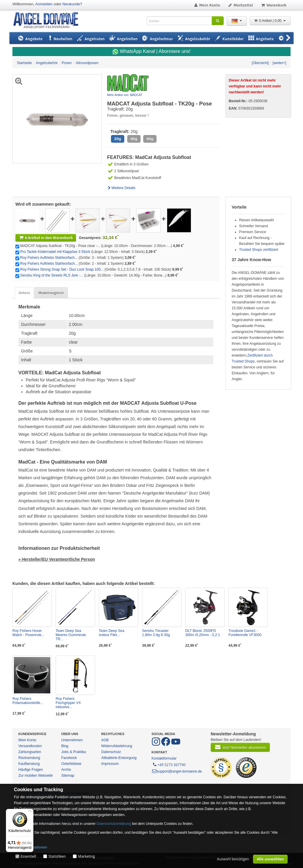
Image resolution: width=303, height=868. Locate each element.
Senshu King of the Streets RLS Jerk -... (52, 275)
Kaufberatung (29, 764)
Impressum (110, 764)
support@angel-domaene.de (177, 771)
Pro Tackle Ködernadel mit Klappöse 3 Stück (55, 252)
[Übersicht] (260, 63)
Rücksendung (29, 758)
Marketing (87, 856)
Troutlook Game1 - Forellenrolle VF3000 (245, 633)
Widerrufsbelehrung (117, 746)
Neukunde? (72, 4)
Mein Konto (207, 5)
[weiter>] (279, 63)
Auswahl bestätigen (233, 859)
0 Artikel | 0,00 (270, 21)
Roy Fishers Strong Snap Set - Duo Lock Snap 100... (62, 269)
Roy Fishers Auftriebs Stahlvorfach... (49, 258)
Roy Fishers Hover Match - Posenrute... (28, 633)
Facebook (69, 758)
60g (150, 139)
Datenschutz (111, 752)
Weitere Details (121, 188)
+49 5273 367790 (169, 764)
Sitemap (68, 776)
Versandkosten (30, 746)
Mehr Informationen (30, 847)
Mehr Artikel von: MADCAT (125, 95)
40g (134, 139)
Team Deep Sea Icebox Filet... (112, 633)
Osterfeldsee (71, 764)
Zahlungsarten (30, 752)
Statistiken (57, 856)
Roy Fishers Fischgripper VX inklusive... (68, 703)
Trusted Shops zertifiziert (259, 250)
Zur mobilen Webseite (36, 776)
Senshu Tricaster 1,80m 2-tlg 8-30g (156, 633)
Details (24, 293)
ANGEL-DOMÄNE (49, 21)
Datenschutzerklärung (114, 824)
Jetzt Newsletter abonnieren (240, 747)
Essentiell (28, 856)
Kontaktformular (164, 758)
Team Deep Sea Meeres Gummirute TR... (71, 635)
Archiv (66, 770)
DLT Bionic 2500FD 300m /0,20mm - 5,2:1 (203, 633)
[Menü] (30, 812)
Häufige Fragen (31, 770)
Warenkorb (274, 5)
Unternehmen (72, 740)
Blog (65, 746)
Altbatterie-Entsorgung (119, 758)
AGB (105, 740)
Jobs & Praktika (74, 752)
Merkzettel (240, 5)
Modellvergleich (51, 293)
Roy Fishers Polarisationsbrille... (28, 701)
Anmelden (44, 4)
